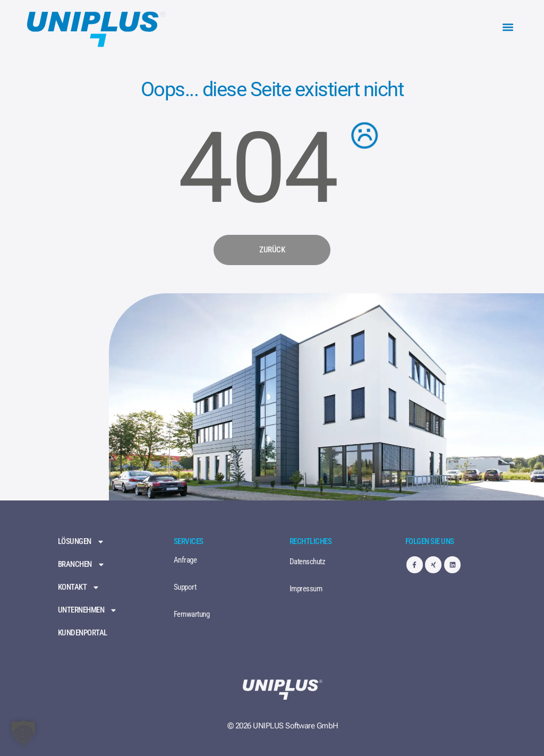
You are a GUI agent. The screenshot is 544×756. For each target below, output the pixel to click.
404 (257, 169)
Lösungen (81, 542)
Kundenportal (83, 633)
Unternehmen (88, 610)
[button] (508, 27)
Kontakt (79, 587)
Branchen (82, 564)
